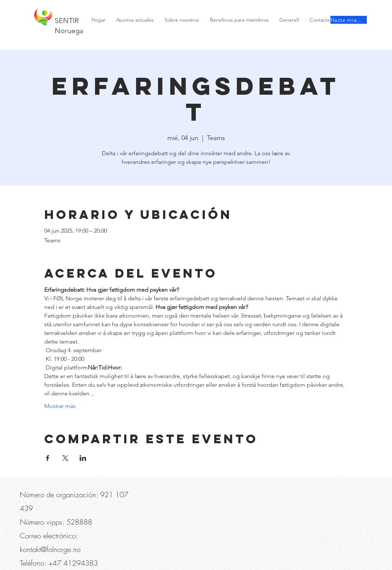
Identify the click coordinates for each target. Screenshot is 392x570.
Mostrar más (60, 406)
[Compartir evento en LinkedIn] (83, 458)
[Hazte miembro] (349, 20)
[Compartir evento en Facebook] (48, 458)
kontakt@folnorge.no (50, 549)
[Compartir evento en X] (65, 458)
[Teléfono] (31, 7)
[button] (60, 7)
